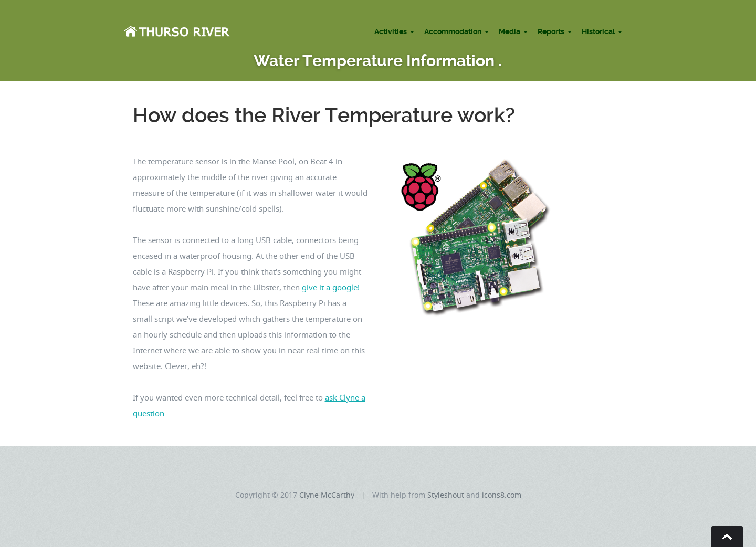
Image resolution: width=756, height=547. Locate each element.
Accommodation (453, 31)
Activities (391, 31)
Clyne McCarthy (327, 495)
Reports (551, 31)
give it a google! (331, 287)
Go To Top (727, 537)
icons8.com (502, 495)
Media (510, 31)
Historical (598, 31)
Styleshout (446, 495)
